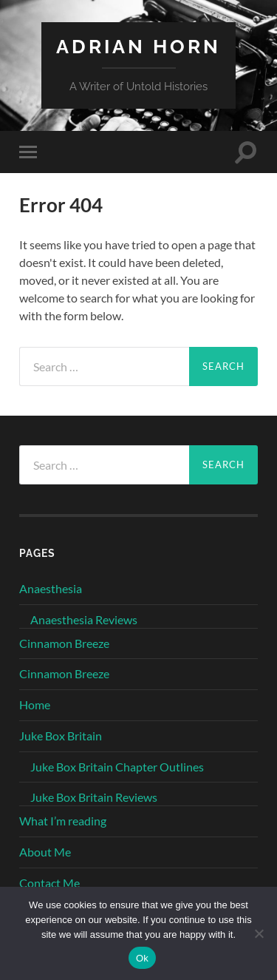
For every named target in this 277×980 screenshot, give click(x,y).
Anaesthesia (51, 588)
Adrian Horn (138, 46)
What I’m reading (63, 821)
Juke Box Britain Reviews (94, 797)
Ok (142, 958)
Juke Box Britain (61, 736)
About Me (45, 852)
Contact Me (49, 883)
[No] (259, 933)
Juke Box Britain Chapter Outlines (117, 767)
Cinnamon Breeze (64, 643)
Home (35, 704)
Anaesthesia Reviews (84, 619)
